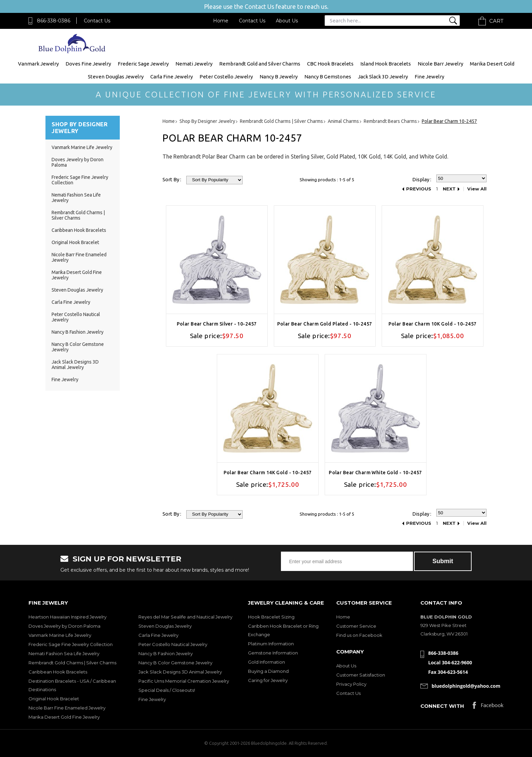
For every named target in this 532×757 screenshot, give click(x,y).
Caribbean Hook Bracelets (79, 230)
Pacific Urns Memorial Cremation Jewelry (184, 681)
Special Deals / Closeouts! (167, 690)
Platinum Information (271, 644)
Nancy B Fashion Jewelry (78, 332)
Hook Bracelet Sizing (271, 617)
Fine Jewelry (429, 77)
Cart (496, 21)
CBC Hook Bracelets (330, 64)
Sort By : (172, 179)
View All (477, 189)
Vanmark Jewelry (38, 64)
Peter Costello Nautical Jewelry (173, 644)
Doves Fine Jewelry (88, 64)
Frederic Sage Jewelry (143, 64)
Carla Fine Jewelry (172, 77)
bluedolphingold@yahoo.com (466, 686)
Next (449, 189)
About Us (287, 21)
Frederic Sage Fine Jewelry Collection (71, 644)
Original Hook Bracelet (75, 242)
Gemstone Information (273, 653)
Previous (419, 189)
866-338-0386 (54, 21)
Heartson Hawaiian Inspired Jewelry (68, 617)
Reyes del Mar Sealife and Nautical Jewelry (185, 617)
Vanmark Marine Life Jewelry (82, 147)
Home (221, 21)
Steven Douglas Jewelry (116, 77)
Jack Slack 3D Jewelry (383, 77)
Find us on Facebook (359, 635)
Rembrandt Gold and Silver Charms (260, 64)
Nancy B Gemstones (328, 77)
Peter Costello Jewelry (226, 77)
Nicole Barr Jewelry (440, 64)
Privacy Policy (351, 684)
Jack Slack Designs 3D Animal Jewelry (75, 365)
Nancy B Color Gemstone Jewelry (175, 663)
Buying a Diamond (268, 671)
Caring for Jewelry (268, 680)
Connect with (442, 706)
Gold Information (267, 662)
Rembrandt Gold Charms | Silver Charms (78, 215)
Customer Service (356, 626)
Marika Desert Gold (492, 64)
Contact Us (97, 21)
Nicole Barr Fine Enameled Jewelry (67, 708)
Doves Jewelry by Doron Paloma (64, 626)
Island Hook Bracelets (386, 64)
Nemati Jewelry (194, 64)
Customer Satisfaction (361, 675)
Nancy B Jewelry (279, 77)
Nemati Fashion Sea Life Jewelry (64, 653)
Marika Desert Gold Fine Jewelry (64, 717)
